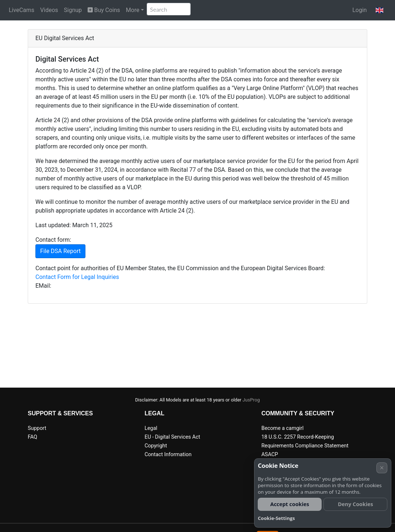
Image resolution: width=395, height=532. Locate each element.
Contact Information (168, 455)
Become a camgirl (283, 428)
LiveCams (22, 10)
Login (359, 10)
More (133, 10)
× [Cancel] (382, 468)
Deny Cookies (355, 504)
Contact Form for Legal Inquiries (77, 277)
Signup (73, 10)
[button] (379, 10)
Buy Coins (104, 10)
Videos (49, 10)
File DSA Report (60, 251)
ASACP (270, 455)
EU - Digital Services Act (172, 437)
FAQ (32, 437)
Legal (151, 428)
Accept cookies (290, 504)
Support (37, 428)
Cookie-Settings (276, 518)
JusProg (251, 400)
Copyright (156, 446)
